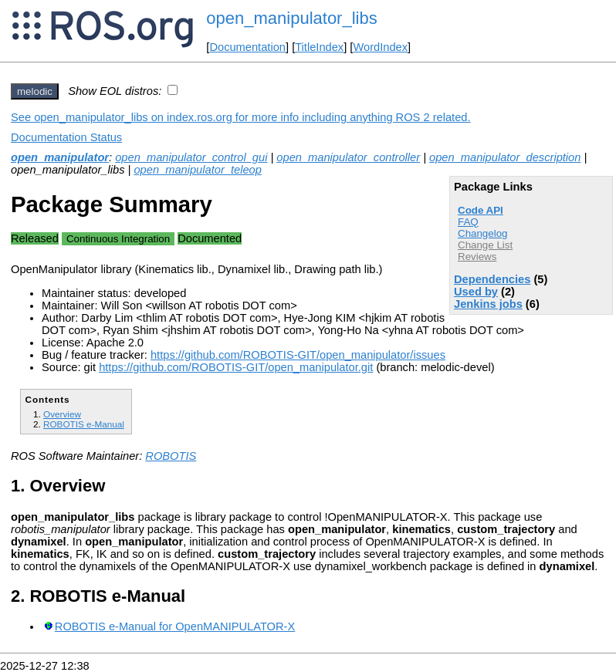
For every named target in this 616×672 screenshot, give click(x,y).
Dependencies (492, 279)
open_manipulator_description (505, 157)
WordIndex (380, 47)
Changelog (482, 233)
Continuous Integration (118, 239)
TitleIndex (319, 47)
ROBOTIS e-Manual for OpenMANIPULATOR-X (175, 626)
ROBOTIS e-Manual (84, 424)
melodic (35, 91)
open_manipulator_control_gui (191, 157)
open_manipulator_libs (291, 18)
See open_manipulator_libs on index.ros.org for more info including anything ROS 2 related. (241, 117)
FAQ (468, 222)
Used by (476, 292)
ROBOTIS (171, 456)
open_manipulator (60, 157)
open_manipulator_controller (348, 157)
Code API (481, 210)
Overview (62, 414)
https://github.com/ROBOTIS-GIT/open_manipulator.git (236, 367)
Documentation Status (66, 137)
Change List (485, 245)
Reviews (477, 257)
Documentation (247, 47)
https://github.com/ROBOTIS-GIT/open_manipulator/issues (298, 355)
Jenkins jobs (488, 304)
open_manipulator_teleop (197, 170)
